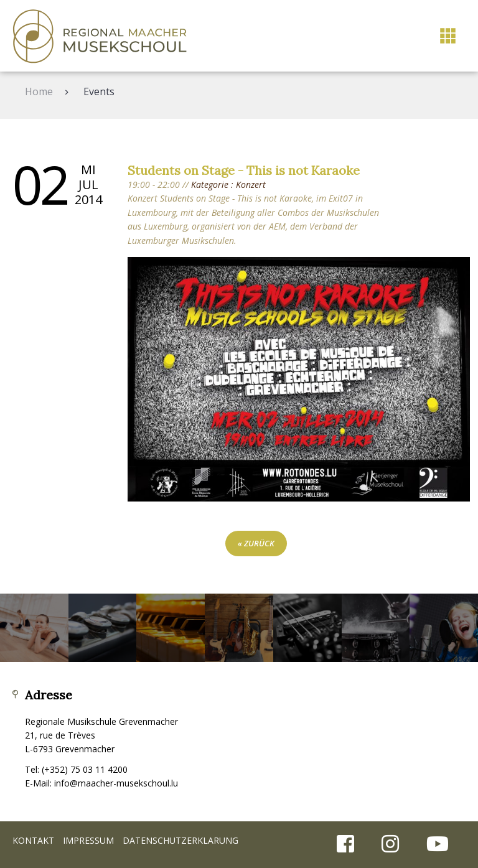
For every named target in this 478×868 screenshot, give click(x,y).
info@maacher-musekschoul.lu (116, 783)
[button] (448, 36)
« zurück (256, 543)
